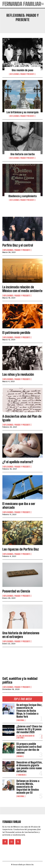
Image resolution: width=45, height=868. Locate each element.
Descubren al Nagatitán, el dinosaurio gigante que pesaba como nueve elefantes (29, 767)
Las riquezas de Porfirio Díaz (21, 549)
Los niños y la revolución (18, 374)
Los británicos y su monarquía (22, 112)
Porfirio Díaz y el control (18, 245)
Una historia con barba (23, 154)
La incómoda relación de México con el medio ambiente (22, 289)
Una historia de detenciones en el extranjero (21, 635)
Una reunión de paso (22, 70)
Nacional (21, 720)
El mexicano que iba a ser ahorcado (19, 506)
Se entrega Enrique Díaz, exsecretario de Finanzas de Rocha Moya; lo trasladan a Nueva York (29, 711)
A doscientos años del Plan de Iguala (22, 418)
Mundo (20, 756)
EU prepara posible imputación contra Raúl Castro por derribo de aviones (29, 748)
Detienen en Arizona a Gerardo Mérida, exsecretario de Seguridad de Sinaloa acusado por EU (28, 787)
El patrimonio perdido (16, 333)
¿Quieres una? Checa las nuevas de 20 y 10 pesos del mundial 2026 (29, 729)
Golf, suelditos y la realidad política (20, 680)
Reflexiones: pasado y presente (22, 74)
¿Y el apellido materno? (18, 462)
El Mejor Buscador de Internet (26, 737)
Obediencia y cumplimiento (23, 196)
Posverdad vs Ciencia (16, 591)
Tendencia (21, 775)
